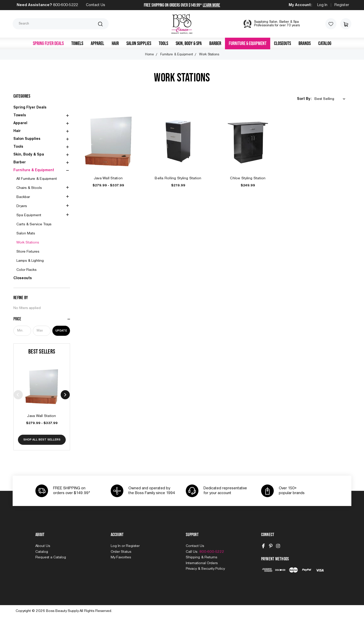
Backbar (23, 197)
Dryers (22, 206)
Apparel (97, 43)
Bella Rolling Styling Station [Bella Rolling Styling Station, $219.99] (178, 178)
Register (342, 5)
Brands (305, 43)
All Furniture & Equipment (37, 179)
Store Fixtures (28, 252)
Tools (163, 43)
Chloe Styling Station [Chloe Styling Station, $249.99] (248, 178)
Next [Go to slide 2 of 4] (65, 395)
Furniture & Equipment (248, 43)
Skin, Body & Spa (189, 43)
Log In (322, 5)
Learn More (211, 5)
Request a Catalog (51, 557)
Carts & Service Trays (34, 224)
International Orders (202, 563)
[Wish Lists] (331, 24)
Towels (77, 43)
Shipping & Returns (201, 557)
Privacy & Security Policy (205, 569)
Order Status (121, 552)
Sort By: (304, 99)
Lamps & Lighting (30, 261)
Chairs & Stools (29, 188)
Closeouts (282, 43)
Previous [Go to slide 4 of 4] (18, 395)
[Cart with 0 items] (346, 24)
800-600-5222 (65, 5)
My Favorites (121, 557)
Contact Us (96, 5)
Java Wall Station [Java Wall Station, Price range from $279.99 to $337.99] (42, 416)
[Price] (42, 319)
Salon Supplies (139, 43)
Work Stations (28, 243)
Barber (215, 43)
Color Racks (26, 270)
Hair (115, 43)
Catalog (325, 43)
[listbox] (331, 99)
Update (61, 331)
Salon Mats (26, 233)
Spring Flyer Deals (48, 43)
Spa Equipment (29, 215)
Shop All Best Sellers (42, 440)
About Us (43, 546)
